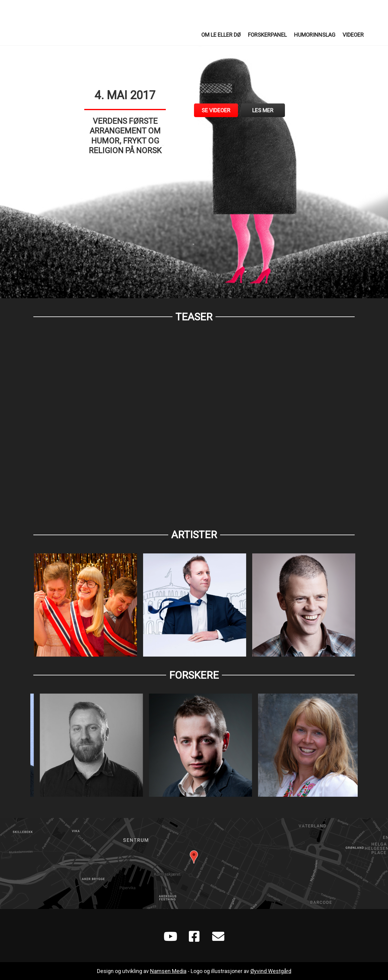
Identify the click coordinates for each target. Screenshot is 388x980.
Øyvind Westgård (271, 971)
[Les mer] (263, 110)
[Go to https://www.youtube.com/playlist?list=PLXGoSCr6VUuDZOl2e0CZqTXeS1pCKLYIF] (170, 937)
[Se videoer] (216, 110)
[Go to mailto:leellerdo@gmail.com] (218, 937)
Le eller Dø (61, 23)
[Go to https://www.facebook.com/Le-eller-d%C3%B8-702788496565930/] (194, 937)
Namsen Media (168, 971)
